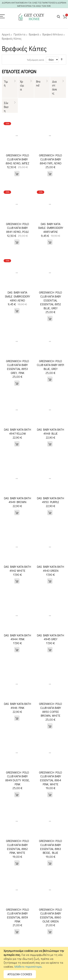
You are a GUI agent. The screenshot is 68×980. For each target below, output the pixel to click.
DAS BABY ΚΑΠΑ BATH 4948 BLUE (51, 431)
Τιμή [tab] (6, 83)
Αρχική (6, 34)
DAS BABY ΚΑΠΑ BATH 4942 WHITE (17, 569)
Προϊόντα (19, 34)
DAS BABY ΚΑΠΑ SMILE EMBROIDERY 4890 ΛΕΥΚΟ (17, 296)
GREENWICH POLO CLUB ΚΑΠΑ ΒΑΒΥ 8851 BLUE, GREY (51, 365)
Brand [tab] (38, 83)
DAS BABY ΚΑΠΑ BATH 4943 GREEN (51, 569)
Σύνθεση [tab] (6, 107)
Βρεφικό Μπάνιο (53, 34)
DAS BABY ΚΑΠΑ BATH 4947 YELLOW (17, 431)
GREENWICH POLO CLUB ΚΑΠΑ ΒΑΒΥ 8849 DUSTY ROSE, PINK (17, 778)
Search (58, 17)
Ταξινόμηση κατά (35, 60)
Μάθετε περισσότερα (28, 966)
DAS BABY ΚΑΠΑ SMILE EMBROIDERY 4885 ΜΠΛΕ (51, 228)
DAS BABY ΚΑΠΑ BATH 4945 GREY (51, 637)
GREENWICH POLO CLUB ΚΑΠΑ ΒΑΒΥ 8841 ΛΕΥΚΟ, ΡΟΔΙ (17, 228)
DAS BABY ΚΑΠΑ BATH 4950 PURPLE (51, 500)
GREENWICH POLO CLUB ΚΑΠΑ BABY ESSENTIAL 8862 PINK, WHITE (17, 847)
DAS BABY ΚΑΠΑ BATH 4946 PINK (17, 706)
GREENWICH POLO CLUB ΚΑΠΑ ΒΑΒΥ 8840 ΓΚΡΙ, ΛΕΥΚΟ (51, 159)
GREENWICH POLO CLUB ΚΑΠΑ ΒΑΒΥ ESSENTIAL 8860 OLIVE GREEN (51, 911)
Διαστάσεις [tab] (54, 87)
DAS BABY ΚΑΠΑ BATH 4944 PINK (17, 637)
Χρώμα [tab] (22, 85)
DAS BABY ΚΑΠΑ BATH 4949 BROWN (17, 500)
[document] (34, 963)
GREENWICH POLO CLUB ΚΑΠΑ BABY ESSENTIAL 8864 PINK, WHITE (51, 778)
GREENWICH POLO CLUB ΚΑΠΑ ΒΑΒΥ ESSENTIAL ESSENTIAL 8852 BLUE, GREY (51, 300)
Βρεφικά (34, 34)
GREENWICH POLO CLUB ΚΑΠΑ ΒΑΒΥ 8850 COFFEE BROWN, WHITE (51, 710)
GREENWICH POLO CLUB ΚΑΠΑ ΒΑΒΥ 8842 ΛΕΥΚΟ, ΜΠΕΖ (17, 159)
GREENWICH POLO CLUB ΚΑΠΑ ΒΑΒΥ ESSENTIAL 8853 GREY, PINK (17, 367)
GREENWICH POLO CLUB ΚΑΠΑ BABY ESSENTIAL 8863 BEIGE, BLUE (51, 847)
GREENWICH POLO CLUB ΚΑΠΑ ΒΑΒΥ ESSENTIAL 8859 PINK (17, 911)
